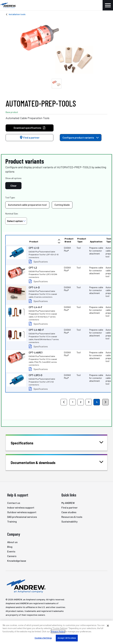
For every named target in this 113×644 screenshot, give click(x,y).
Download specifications (30, 128)
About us (12, 542)
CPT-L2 (33, 268)
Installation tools (17, 14)
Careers (12, 556)
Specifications (41, 262)
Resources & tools (72, 517)
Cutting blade (62, 205)
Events (11, 551)
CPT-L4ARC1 (36, 352)
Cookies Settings (43, 638)
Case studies (69, 512)
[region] (56, 632)
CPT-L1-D (34, 248)
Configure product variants (81, 137)
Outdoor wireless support (22, 512)
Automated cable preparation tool (27, 205)
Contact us (14, 503)
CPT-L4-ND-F (36, 330)
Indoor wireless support (21, 507)
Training (12, 521)
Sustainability (69, 521)
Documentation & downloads (37, 462)
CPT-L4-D (34, 287)
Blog (10, 547)
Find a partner (29, 137)
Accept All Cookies (67, 638)
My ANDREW (68, 503)
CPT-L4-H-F (35, 307)
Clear (13, 186)
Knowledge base (17, 561)
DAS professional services (22, 517)
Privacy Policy (58, 631)
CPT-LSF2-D (36, 375)
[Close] (108, 626)
